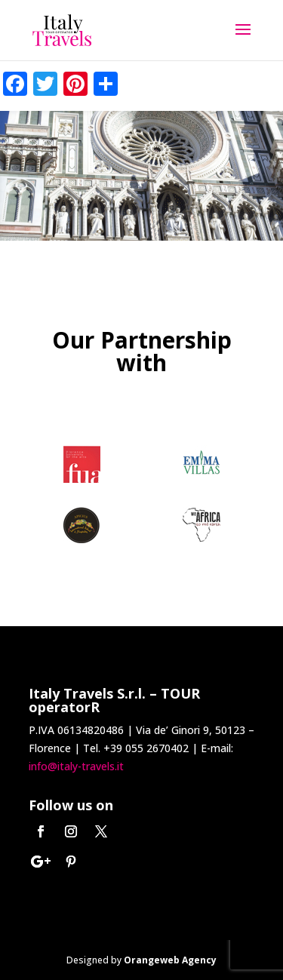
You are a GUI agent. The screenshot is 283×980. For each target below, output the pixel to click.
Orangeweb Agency (170, 960)
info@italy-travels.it (76, 766)
